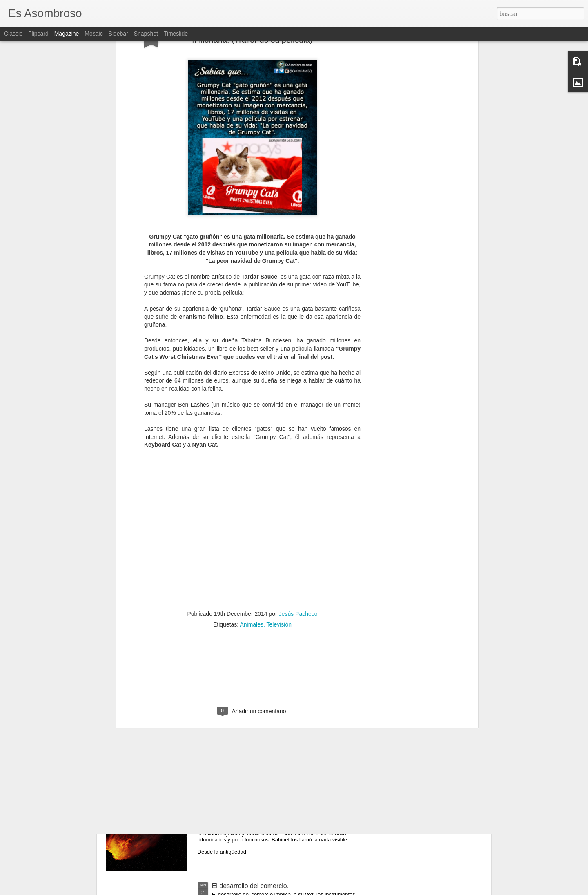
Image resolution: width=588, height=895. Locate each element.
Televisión (279, 469)
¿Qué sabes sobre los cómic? (255, 700)
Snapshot (146, 34)
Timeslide (176, 34)
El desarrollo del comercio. (251, 886)
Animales (252, 469)
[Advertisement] (252, 522)
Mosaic (94, 34)
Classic (13, 34)
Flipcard (38, 34)
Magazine (67, 34)
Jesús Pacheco (298, 459)
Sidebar (118, 34)
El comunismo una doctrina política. (264, 607)
